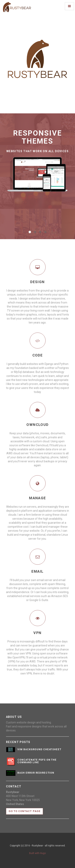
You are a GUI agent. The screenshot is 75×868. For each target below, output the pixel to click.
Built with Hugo (37, 853)
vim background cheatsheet (39, 749)
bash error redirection (36, 773)
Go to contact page (24, 811)
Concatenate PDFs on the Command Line (37, 761)
